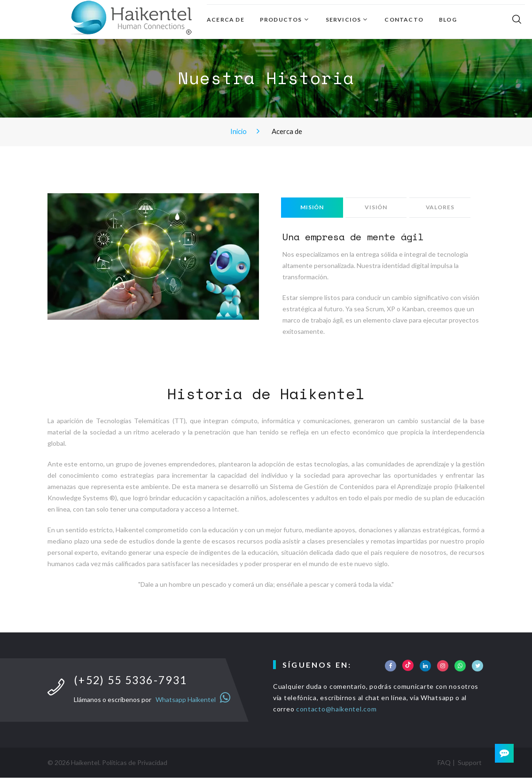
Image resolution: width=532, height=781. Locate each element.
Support (470, 766)
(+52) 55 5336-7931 (135, 683)
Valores (442, 209)
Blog (448, 20)
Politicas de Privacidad (135, 766)
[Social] (391, 669)
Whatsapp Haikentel (192, 703)
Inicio (239, 131)
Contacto (404, 20)
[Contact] (504, 753)
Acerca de (226, 20)
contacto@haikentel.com (336, 712)
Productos (281, 20)
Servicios (344, 20)
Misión (313, 209)
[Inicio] (132, 18)
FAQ (444, 766)
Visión (377, 209)
